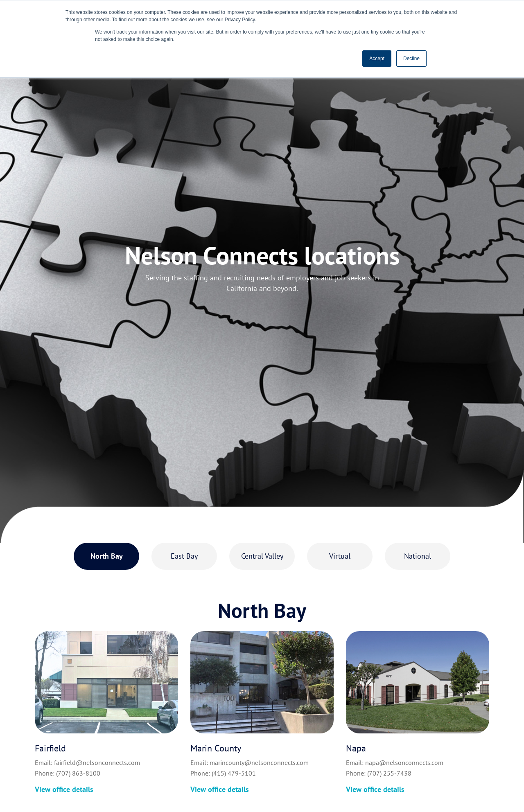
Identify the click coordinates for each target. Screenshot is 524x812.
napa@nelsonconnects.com (404, 762)
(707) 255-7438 (389, 773)
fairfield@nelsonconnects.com (97, 762)
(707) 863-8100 (78, 773)
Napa (356, 748)
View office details (64, 789)
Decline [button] (411, 59)
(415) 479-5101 (234, 773)
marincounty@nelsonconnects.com (259, 762)
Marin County (216, 748)
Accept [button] (377, 59)
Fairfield (50, 748)
